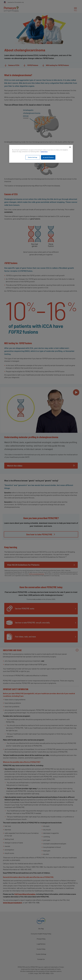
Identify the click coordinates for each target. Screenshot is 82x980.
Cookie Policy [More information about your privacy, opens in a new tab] (44, 152)
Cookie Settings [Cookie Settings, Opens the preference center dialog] (33, 157)
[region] (41, 154)
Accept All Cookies (48, 157)
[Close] (70, 147)
